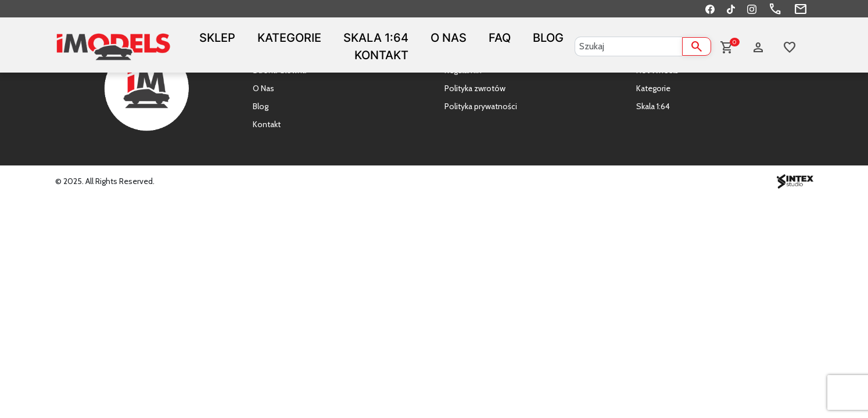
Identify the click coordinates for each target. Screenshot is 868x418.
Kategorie (289, 38)
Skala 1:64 (376, 38)
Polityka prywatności (481, 106)
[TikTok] (731, 9)
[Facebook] (710, 9)
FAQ (500, 38)
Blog (548, 38)
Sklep (217, 38)
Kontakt (381, 55)
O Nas (449, 38)
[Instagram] (752, 9)
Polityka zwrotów (475, 88)
